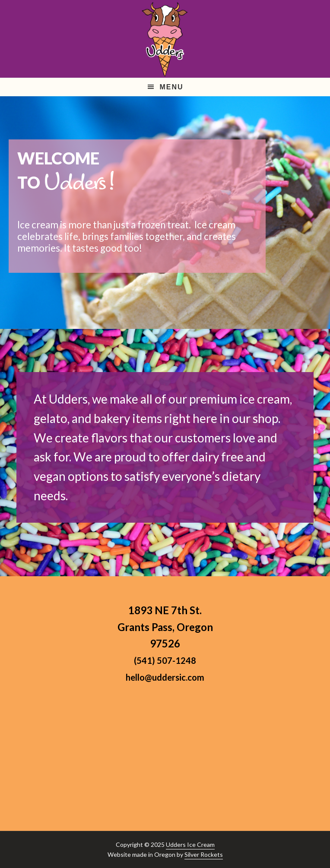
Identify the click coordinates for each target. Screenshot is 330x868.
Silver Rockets (204, 854)
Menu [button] (171, 87)
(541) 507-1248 (165, 660)
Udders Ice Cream (190, 844)
